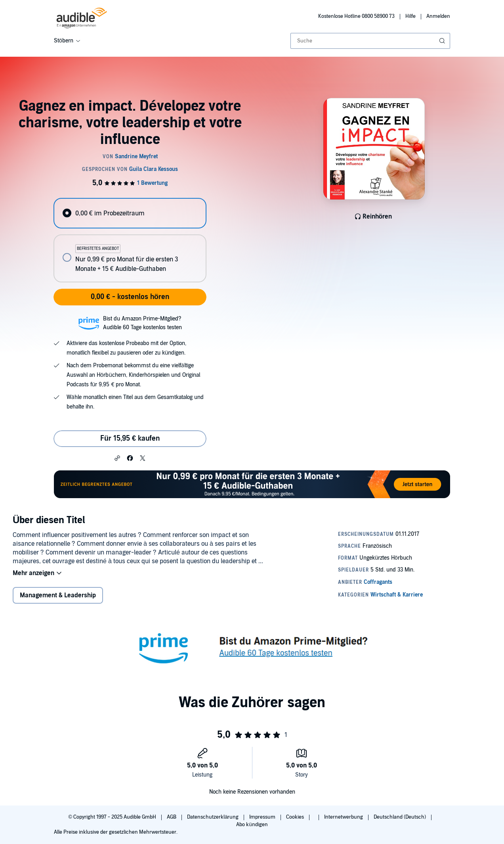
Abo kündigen (252, 825)
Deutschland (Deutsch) (400, 817)
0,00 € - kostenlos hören (130, 297)
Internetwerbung (344, 817)
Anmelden (438, 16)
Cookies (296, 817)
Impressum (263, 817)
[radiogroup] (130, 240)
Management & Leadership (58, 595)
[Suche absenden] (443, 41)
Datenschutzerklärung (213, 817)
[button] (117, 458)
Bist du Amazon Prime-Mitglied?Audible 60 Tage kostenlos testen (142, 323)
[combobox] (370, 41)
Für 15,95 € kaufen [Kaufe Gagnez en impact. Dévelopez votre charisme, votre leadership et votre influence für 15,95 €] (130, 438)
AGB (172, 817)
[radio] (130, 213)
